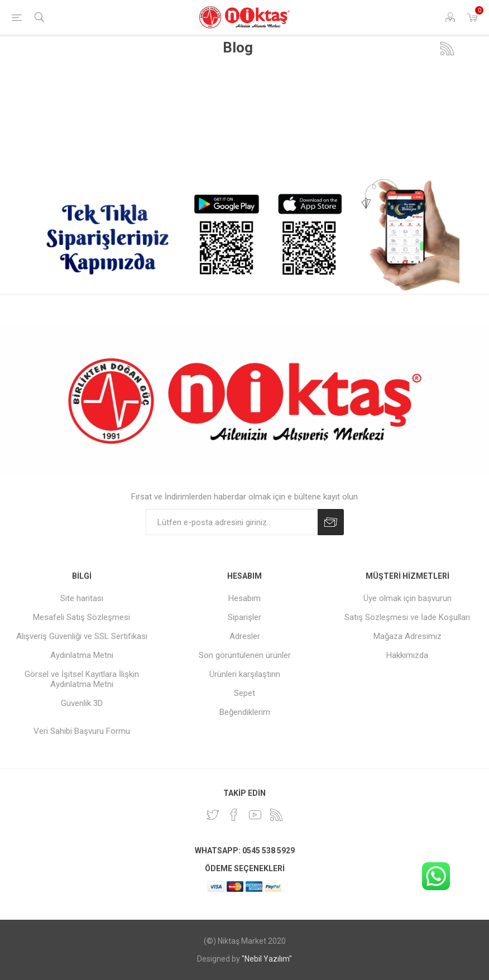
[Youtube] (255, 815)
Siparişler (244, 617)
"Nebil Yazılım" (267, 959)
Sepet (244, 693)
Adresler (245, 636)
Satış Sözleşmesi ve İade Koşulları (407, 617)
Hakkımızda (407, 655)
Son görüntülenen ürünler (245, 655)
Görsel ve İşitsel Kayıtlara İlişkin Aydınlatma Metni (82, 679)
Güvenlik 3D (82, 703)
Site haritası (82, 598)
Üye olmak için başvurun (407, 598)
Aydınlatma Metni (82, 655)
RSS (447, 49)
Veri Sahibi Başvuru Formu (82, 731)
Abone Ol (331, 522)
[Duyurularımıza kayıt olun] (232, 522)
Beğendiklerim (245, 712)
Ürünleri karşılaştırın (245, 674)
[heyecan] (213, 815)
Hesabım (244, 598)
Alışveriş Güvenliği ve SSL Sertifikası (82, 636)
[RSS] (276, 815)
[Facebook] (234, 815)
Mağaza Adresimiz (407, 636)
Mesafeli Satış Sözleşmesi (81, 617)
